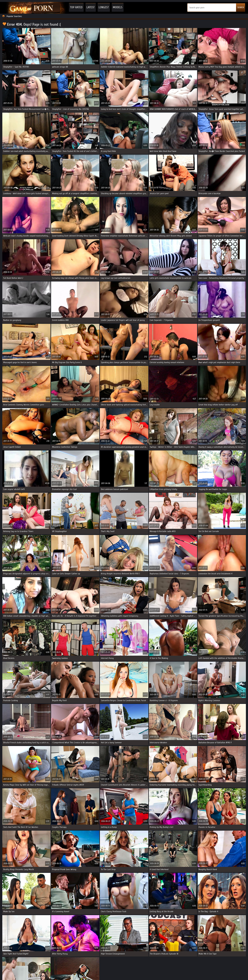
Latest (91, 7)
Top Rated (76, 7)
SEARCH (241, 7)
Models (118, 7)
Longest (104, 7)
